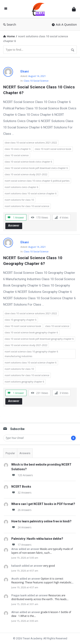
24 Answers (21, 527)
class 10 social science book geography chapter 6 (31, 332)
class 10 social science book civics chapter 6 (28, 162)
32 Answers (21, 493)
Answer (14, 225)
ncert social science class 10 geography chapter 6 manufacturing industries (31, 354)
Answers (25, 453)
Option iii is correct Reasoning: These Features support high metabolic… (42, 581)
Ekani (25, 71)
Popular (10, 453)
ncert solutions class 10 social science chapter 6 (31, 193)
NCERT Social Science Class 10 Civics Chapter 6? (39, 90)
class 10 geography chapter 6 (21, 320)
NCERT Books (21, 487)
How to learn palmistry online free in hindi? (41, 521)
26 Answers (21, 510)
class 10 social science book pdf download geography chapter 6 (39, 339)
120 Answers (22, 475)
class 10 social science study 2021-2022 (26, 174)
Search (10, 24)
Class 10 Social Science (36, 81)
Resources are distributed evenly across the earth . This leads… (40, 597)
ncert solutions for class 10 (19, 200)
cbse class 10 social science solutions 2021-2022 (31, 143)
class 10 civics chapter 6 (18, 149)
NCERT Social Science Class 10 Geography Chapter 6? (33, 261)
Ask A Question (64, 24)
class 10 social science (17, 155)
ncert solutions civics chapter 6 (21, 187)
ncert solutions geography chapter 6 (24, 382)
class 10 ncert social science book (53, 149)
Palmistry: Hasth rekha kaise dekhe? (37, 539)
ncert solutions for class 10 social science (27, 206)
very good (49, 566)
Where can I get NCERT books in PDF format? (43, 504)
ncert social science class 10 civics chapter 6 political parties (37, 181)
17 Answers (21, 545)
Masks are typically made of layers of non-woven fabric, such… (42, 551)
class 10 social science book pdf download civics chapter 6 (36, 168)
